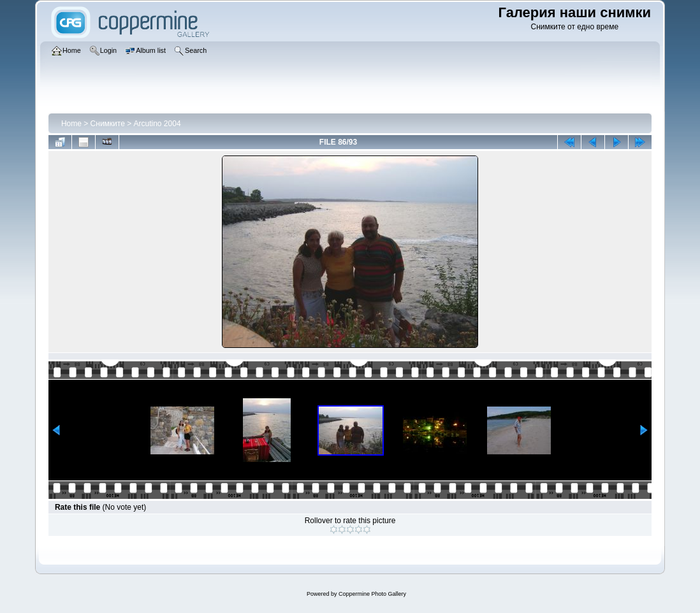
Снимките (108, 124)
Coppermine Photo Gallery (372, 594)
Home (71, 124)
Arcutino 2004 (157, 124)
